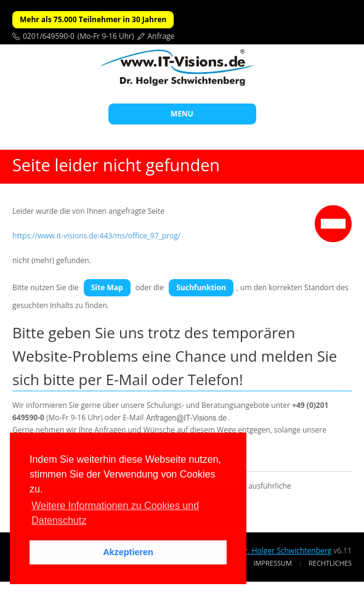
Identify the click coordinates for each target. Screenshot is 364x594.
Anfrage (161, 36)
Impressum (272, 563)
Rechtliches (330, 563)
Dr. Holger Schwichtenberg (285, 551)
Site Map (107, 287)
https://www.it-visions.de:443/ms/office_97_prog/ (96, 236)
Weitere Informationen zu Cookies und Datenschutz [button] (115, 513)
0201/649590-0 (49, 36)
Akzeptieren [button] (128, 552)
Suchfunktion (201, 287)
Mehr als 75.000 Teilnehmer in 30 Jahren (93, 19)
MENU (182, 114)
